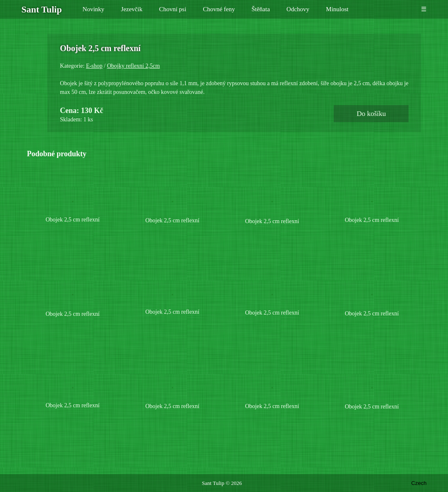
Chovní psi (173, 9)
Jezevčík (132, 9)
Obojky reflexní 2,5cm (330, 66)
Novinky (94, 9)
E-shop (291, 66)
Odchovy (298, 9)
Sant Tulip (213, 483)
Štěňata (261, 9)
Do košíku (383, 131)
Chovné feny (219, 9)
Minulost (337, 9)
